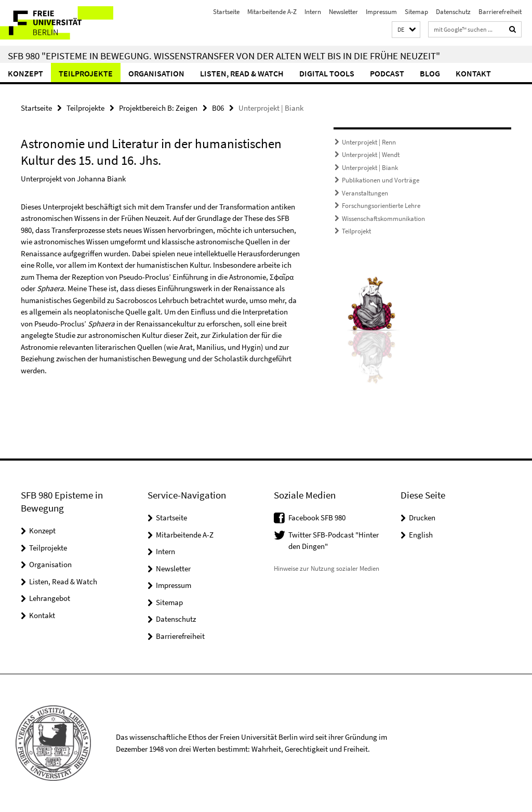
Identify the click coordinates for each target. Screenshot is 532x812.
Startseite (226, 12)
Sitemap (416, 12)
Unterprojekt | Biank (370, 168)
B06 (218, 108)
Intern (313, 12)
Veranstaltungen (365, 193)
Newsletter (343, 12)
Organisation (156, 73)
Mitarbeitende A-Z (272, 12)
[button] (406, 30)
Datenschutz (453, 12)
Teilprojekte (86, 73)
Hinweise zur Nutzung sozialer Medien (327, 568)
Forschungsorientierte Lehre (381, 206)
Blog (430, 73)
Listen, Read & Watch (242, 73)
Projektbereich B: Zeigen (158, 108)
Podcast (387, 73)
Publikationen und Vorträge (381, 180)
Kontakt (473, 73)
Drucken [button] (422, 518)
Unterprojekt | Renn (369, 142)
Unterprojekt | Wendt (371, 155)
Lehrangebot (50, 598)
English (421, 535)
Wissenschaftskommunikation (383, 219)
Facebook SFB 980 (317, 518)
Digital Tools (327, 73)
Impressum (381, 12)
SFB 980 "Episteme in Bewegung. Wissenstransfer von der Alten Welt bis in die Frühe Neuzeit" (224, 56)
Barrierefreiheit (500, 12)
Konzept (25, 73)
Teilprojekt (356, 231)
